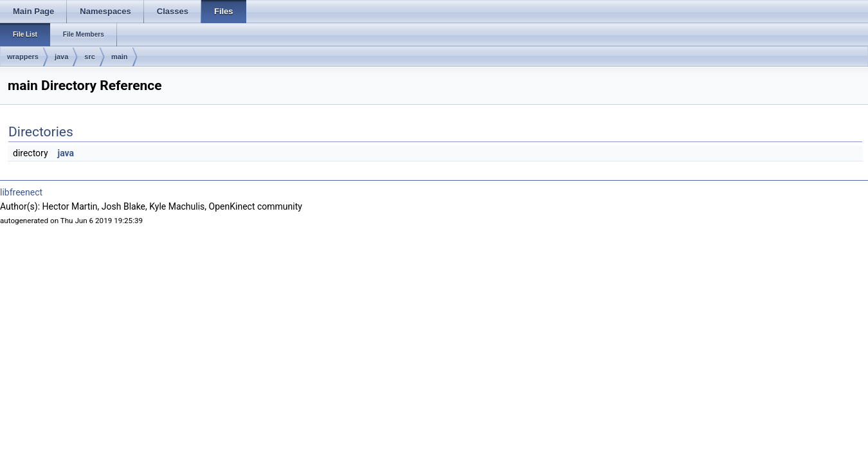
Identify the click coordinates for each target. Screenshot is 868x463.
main (120, 57)
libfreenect (21, 192)
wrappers (23, 57)
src (90, 57)
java (61, 57)
